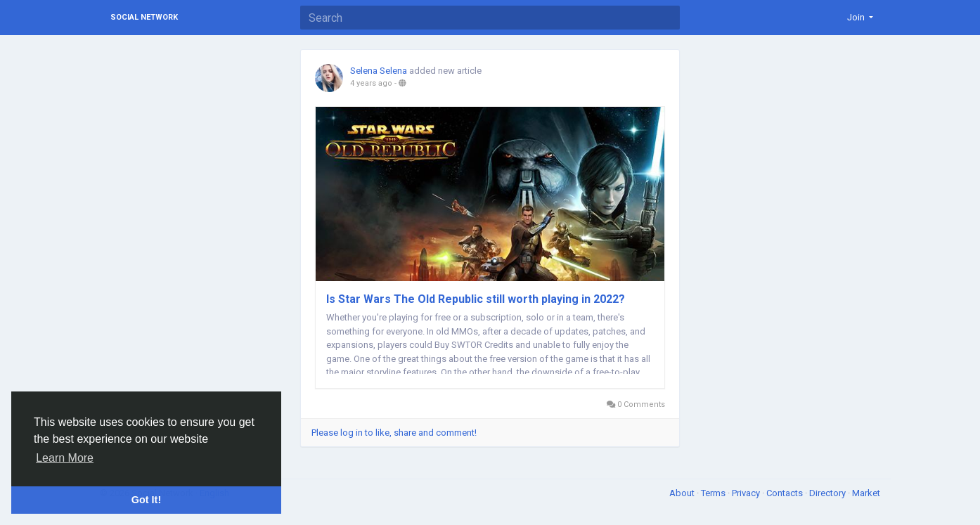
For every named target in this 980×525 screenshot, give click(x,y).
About (683, 493)
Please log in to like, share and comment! (394, 433)
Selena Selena (379, 71)
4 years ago (371, 83)
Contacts (786, 493)
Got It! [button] (146, 500)
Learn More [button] (65, 458)
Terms (714, 493)
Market (866, 493)
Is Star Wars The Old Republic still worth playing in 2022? (476, 299)
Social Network (144, 17)
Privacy (747, 493)
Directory (829, 493)
